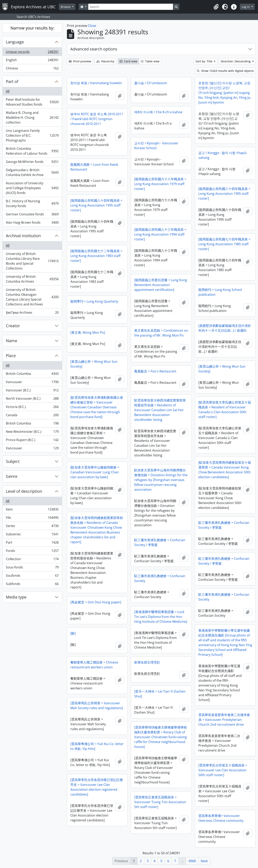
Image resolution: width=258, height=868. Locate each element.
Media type (16, 597)
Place (11, 356)
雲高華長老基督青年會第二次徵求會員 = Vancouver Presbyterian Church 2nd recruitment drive (224, 720)
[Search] (131, 7)
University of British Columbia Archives (32, 279)
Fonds (32, 552)
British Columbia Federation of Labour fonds (32, 151)
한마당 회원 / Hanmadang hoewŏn (96, 83)
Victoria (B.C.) (32, 408)
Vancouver (32, 383)
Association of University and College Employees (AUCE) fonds (32, 188)
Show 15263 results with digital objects (225, 71)
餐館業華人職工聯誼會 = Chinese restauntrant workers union (94, 665)
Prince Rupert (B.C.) (32, 441)
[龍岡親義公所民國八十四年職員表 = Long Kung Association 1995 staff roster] (224, 194)
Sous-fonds (32, 568)
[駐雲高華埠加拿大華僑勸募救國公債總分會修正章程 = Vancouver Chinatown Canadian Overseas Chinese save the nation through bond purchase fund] (97, 407)
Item (32, 510)
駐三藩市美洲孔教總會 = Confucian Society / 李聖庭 (224, 525)
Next (204, 861)
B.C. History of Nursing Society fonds (32, 203)
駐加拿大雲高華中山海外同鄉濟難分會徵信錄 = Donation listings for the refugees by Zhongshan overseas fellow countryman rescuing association (161, 480)
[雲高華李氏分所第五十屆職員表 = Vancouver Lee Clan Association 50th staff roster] (223, 770)
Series (32, 527)
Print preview (80, 61)
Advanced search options (94, 49)
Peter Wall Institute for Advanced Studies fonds (32, 102)
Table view (150, 61)
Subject (13, 461)
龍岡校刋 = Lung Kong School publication (220, 292)
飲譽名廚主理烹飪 (147, 662)
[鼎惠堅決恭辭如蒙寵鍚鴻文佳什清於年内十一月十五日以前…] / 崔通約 (225, 328)
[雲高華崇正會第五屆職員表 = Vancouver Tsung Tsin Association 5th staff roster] (160, 802)
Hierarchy (105, 61)
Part (32, 543)
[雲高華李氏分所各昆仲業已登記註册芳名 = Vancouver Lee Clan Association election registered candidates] (97, 787)
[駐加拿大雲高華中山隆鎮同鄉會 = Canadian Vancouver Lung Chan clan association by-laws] (95, 472)
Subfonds (32, 585)
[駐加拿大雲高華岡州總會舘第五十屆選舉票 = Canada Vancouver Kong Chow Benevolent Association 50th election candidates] (225, 470)
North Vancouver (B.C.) (32, 399)
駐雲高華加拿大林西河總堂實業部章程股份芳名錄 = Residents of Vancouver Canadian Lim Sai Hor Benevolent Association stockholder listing (160, 410)
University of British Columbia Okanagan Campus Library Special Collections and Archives (32, 297)
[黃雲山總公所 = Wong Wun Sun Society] (94, 364)
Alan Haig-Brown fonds (32, 223)
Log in (246, 7)
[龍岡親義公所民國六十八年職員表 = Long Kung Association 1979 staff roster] (160, 184)
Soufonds (32, 576)
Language (15, 42)
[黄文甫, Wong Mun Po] (88, 332)
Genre (12, 476)
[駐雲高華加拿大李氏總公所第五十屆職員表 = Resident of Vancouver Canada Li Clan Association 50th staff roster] (225, 410)
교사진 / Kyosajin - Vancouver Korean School (156, 146)
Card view (128, 61)
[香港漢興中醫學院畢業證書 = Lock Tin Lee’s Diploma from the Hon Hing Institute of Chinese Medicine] (161, 617)
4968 (192, 861)
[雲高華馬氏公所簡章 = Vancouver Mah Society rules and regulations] (97, 706)
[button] (216, 7)
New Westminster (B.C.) (32, 432)
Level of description (24, 491)
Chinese (32, 69)
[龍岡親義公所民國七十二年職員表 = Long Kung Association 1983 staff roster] (96, 256)
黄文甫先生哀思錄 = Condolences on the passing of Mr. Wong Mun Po (161, 333)
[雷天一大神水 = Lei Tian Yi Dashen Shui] (160, 694)
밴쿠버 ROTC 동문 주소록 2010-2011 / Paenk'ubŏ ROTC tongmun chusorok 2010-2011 (97, 119)
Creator (13, 326)
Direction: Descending (236, 61)
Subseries (32, 535)
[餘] (73, 633)
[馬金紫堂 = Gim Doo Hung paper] (96, 602)
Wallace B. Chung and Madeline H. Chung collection (32, 117)
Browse (66, 7)
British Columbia (32, 375)
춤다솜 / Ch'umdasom (151, 83)
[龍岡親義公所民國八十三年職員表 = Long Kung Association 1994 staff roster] (160, 234)
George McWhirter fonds (32, 163)
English (32, 61)
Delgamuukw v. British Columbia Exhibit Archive (32, 172)
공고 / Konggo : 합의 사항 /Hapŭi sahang (222, 155)
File (32, 518)
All (8, 91)
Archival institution (23, 236)
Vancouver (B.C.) (32, 391)
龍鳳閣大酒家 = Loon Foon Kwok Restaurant (94, 167)
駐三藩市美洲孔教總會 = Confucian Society (160, 578)
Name (11, 341)
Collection (32, 560)
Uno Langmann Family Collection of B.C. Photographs (32, 135)
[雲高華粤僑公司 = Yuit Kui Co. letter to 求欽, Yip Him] (97, 746)
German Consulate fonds (32, 215)
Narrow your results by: (32, 28)
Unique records (32, 53)
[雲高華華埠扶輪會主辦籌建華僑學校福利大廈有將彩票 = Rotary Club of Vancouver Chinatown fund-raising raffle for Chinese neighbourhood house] (161, 737)
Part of (12, 81)
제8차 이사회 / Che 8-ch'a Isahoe (158, 112)
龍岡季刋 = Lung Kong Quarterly (94, 301)
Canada (32, 416)
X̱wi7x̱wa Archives (32, 313)
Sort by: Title (204, 61)
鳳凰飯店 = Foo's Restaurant (155, 371)
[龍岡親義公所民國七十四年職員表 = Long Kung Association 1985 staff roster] (224, 244)
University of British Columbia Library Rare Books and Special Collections (32, 261)
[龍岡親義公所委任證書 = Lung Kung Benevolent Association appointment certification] (161, 285)
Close (92, 26)
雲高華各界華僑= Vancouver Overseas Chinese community (221, 818)
